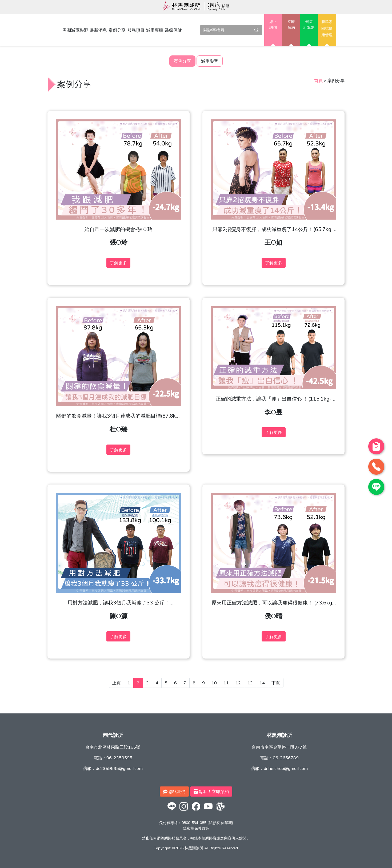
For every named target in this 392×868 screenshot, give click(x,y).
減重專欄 (155, 30)
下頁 (276, 683)
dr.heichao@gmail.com (286, 768)
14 (262, 683)
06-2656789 (286, 758)
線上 (273, 25)
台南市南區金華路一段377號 (279, 747)
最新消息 (98, 30)
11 (226, 683)
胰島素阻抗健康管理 (327, 28)
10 (214, 683)
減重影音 (210, 61)
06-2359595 (119, 758)
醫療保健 (173, 30)
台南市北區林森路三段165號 (113, 747)
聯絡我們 (174, 792)
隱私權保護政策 (196, 828)
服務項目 (136, 30)
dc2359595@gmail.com (119, 768)
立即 (291, 25)
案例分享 (117, 30)
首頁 (318, 80)
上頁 (117, 683)
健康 (309, 25)
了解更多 (118, 263)
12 (238, 683)
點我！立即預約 (211, 792)
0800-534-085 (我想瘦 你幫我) (207, 823)
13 (250, 683)
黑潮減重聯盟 (75, 30)
